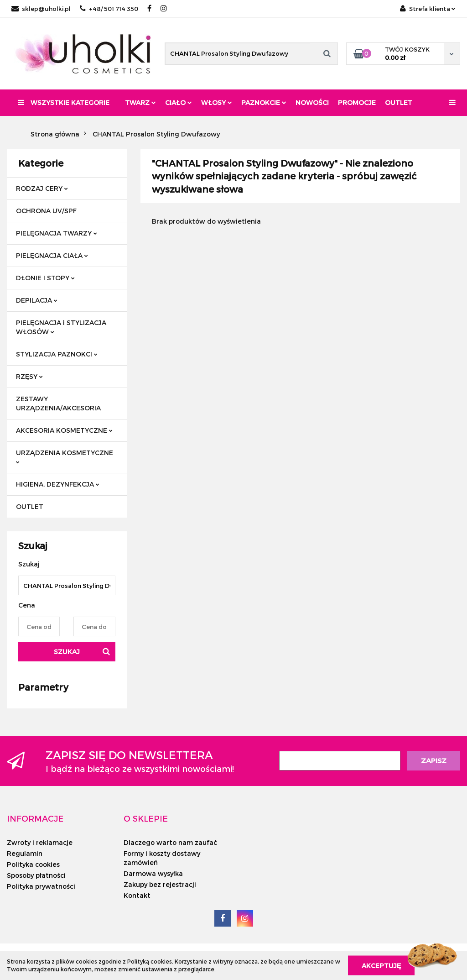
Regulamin (25, 853)
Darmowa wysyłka (153, 873)
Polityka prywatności (41, 886)
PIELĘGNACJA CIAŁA (52, 255)
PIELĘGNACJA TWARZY (57, 233)
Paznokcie (264, 102)
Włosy (217, 102)
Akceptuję (381, 965)
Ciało (179, 102)
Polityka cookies (33, 864)
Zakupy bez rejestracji (160, 884)
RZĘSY (29, 376)
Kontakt (137, 895)
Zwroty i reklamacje (40, 842)
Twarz (140, 102)
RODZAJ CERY (42, 188)
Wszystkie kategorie (64, 102)
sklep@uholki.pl (41, 9)
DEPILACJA (37, 300)
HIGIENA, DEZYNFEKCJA (58, 484)
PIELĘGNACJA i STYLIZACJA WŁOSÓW (61, 327)
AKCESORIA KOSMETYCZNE (64, 430)
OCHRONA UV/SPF (46, 211)
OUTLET (30, 506)
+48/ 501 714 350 (109, 9)
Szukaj (67, 652)
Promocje (357, 102)
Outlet (399, 102)
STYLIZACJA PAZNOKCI (57, 354)
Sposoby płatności (36, 875)
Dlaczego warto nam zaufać (170, 842)
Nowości (312, 102)
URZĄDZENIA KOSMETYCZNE (65, 456)
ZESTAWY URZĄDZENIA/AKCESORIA (58, 403)
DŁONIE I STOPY (45, 278)
